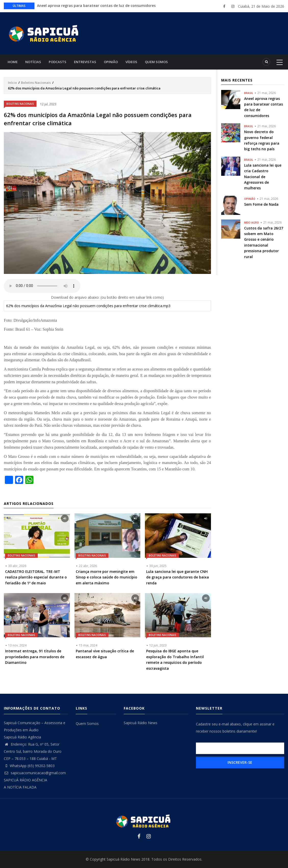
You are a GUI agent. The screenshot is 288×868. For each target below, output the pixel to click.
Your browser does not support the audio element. (42, 286)
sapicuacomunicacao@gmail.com (35, 773)
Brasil (249, 93)
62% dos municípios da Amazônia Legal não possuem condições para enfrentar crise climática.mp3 (88, 306)
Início (12, 83)
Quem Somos (156, 62)
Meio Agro (252, 223)
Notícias (33, 62)
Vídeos (131, 62)
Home (13, 62)
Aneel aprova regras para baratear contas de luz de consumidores (96, 5)
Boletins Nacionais (36, 83)
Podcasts (58, 62)
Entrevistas (85, 62)
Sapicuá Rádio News (141, 723)
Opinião (111, 62)
